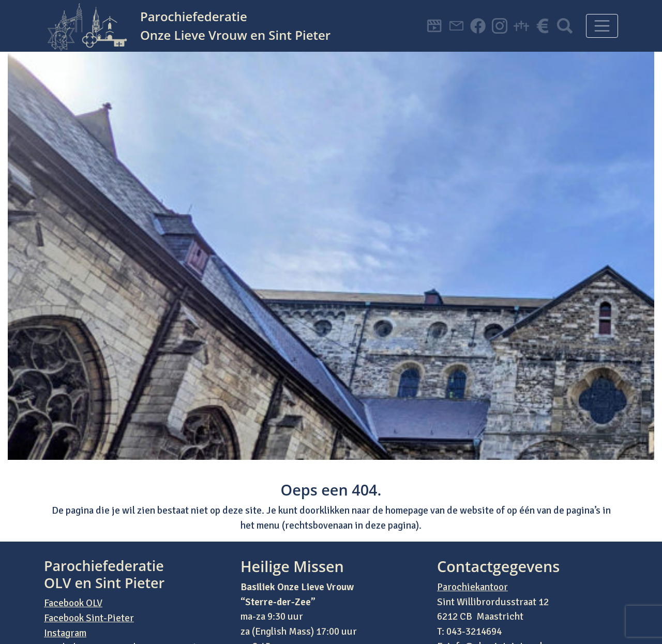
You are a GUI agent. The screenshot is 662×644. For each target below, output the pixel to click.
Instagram (65, 633)
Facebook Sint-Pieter (89, 618)
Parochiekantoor (472, 587)
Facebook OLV (73, 603)
